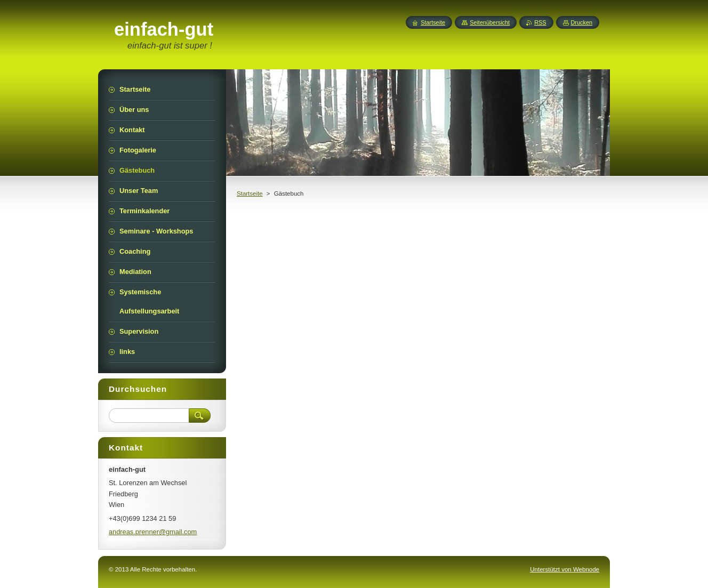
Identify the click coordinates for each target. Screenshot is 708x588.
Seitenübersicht (490, 22)
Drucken (582, 22)
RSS (540, 22)
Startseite (250, 194)
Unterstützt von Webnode (565, 569)
